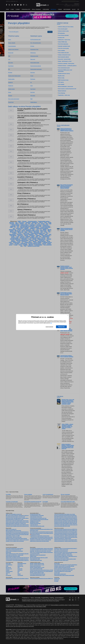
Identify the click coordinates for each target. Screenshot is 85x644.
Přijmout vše (61, 327)
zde (51, 323)
